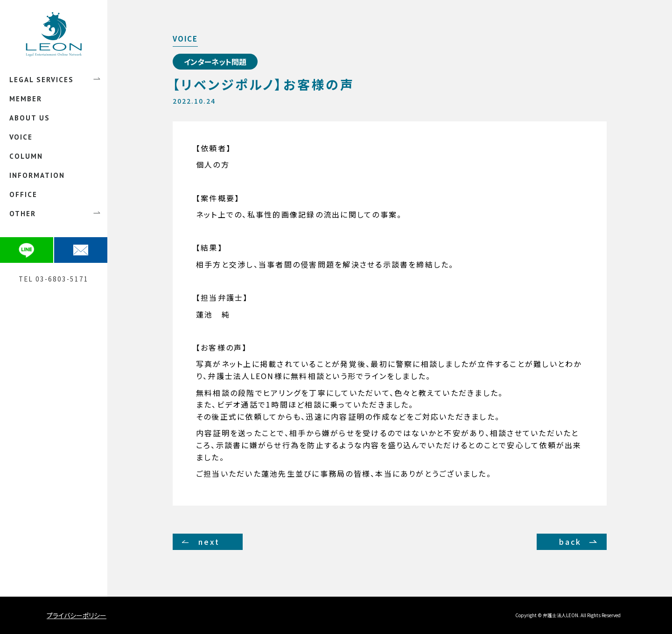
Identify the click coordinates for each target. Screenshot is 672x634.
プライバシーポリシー (77, 615)
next (209, 542)
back (570, 542)
